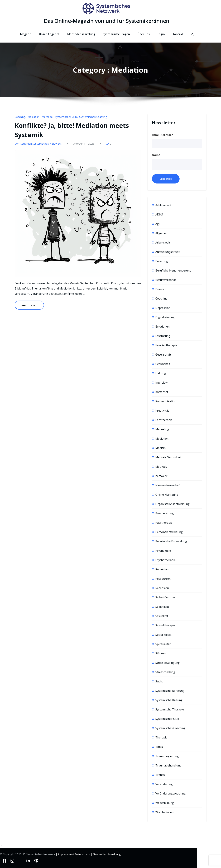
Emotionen (162, 327)
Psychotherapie (165, 560)
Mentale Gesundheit (169, 457)
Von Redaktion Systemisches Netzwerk (38, 144)
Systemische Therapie (170, 709)
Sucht (159, 681)
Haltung (161, 373)
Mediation (33, 117)
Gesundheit (163, 364)
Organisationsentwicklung (172, 504)
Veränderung (164, 784)
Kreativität (162, 411)
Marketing (162, 429)
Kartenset (162, 392)
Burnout (161, 289)
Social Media (163, 635)
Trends (160, 775)
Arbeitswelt (163, 242)
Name (156, 155)
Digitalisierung (165, 317)
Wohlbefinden (164, 812)
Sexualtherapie (165, 625)
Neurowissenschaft (168, 485)
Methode (47, 117)
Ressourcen (163, 579)
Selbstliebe (162, 607)
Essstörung (163, 336)
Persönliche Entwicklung (171, 541)
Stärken (160, 653)
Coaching (20, 117)
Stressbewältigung (168, 663)
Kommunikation (166, 401)
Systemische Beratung (170, 691)
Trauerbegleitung (167, 756)
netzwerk (161, 476)
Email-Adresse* (163, 135)
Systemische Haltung (169, 700)
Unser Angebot (49, 34)
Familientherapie (166, 345)
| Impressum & (65, 854)
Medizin (160, 448)
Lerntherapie (164, 420)
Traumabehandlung (168, 765)
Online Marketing (167, 495)
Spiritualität (163, 644)
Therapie (161, 737)
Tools (159, 747)
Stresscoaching (165, 672)
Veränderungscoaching (170, 793)
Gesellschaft (163, 355)
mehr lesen (29, 305)
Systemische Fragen (116, 34)
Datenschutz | (84, 854)
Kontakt (178, 34)
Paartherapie (164, 523)
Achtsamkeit (163, 205)
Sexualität (162, 616)
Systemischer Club (66, 117)
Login (161, 34)
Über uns (144, 34)
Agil (158, 224)
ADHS (159, 214)
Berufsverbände (166, 280)
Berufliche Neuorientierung (173, 270)
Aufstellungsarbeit (167, 252)
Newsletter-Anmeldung (107, 854)
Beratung (162, 261)
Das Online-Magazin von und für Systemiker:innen (107, 21)
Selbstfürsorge (165, 597)
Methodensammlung (81, 34)
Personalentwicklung (169, 532)
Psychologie (163, 551)
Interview (161, 383)
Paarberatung (165, 513)
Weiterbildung (165, 803)
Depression (163, 308)
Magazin (26, 34)
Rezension (162, 588)
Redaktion (162, 569)
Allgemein (162, 233)
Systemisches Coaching (93, 117)
